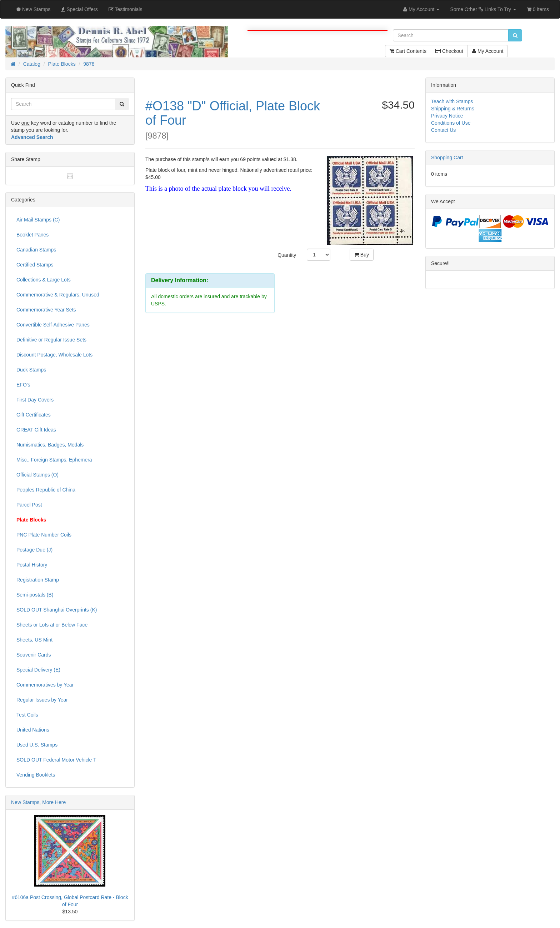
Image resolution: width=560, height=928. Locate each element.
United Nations (33, 730)
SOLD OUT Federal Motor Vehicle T (56, 760)
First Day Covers (35, 400)
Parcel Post (29, 505)
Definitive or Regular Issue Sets (51, 340)
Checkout (449, 51)
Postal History (32, 565)
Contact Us (443, 130)
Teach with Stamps (452, 101)
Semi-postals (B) (35, 595)
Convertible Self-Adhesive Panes (53, 325)
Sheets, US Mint (34, 640)
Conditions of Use (451, 123)
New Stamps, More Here (38, 802)
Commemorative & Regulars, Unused (58, 295)
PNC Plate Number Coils (44, 535)
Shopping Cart (447, 158)
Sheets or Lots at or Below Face (52, 625)
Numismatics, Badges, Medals (50, 445)
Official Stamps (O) (37, 475)
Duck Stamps (31, 370)
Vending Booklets (36, 775)
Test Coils (27, 715)
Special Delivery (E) (38, 670)
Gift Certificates (34, 415)
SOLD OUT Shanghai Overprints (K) (57, 610)
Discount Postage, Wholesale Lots (54, 355)
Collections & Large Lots (44, 280)
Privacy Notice (447, 116)
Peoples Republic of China (46, 490)
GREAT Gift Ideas (36, 430)
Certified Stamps (35, 265)
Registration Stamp (38, 580)
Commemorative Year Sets (46, 310)
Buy (362, 255)
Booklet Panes (32, 235)
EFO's (23, 385)
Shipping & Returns (453, 109)
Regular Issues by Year (42, 700)
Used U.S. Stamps (37, 745)
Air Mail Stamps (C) (38, 220)
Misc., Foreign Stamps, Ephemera (54, 460)
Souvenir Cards (34, 655)
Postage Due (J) (34, 550)
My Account (488, 51)
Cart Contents (408, 51)
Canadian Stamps (36, 250)
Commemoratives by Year (45, 685)
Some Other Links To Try (483, 9)
